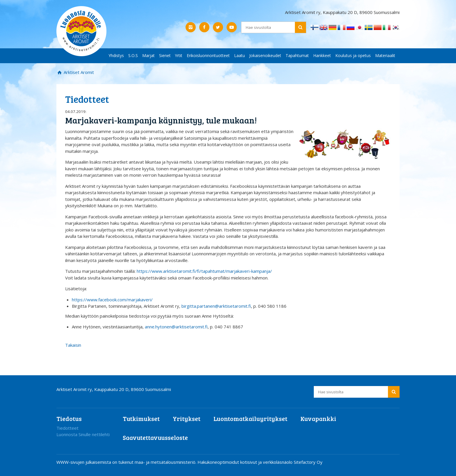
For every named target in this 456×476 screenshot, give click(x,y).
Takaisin (73, 345)
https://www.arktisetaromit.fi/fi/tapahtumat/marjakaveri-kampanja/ (204, 271)
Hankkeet (322, 55)
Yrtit (179, 55)
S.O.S (133, 55)
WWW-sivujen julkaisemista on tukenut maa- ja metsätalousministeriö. (127, 462)
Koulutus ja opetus (353, 55)
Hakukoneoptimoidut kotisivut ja (230, 462)
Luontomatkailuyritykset (250, 419)
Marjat (148, 55)
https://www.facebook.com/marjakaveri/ (112, 300)
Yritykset (187, 419)
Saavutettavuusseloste (155, 437)
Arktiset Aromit (78, 72)
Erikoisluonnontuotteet (208, 55)
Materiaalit (385, 55)
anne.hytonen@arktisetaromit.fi (176, 327)
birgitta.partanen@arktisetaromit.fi (216, 306)
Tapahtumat (297, 55)
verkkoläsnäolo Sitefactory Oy (293, 462)
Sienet (165, 55)
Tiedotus (69, 419)
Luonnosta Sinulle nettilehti (83, 434)
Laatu (239, 55)
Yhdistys (116, 55)
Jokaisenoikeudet (265, 55)
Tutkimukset (141, 419)
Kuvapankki (318, 419)
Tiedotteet (67, 428)
